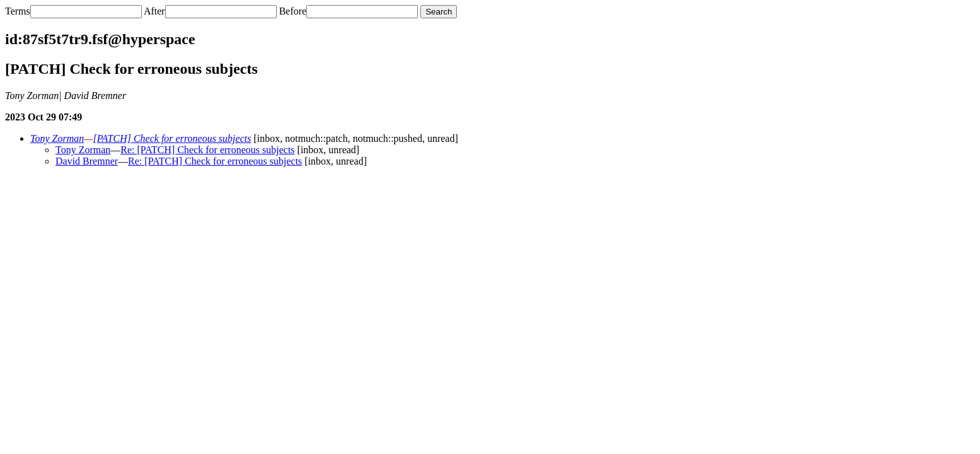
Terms (18, 11)
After (154, 11)
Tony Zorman (57, 138)
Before (293, 11)
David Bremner (87, 161)
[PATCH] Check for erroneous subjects (172, 138)
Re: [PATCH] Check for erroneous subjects (207, 150)
